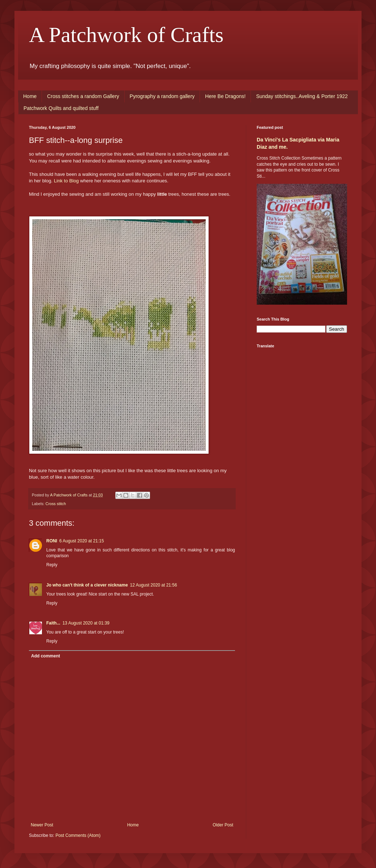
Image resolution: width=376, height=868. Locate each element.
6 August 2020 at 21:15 (82, 541)
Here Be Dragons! (225, 96)
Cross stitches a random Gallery (83, 96)
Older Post (223, 825)
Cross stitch (56, 504)
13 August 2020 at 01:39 (86, 623)
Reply (52, 565)
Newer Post (42, 825)
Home (30, 96)
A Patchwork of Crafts (126, 35)
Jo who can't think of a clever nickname (87, 585)
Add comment (46, 656)
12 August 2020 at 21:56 (154, 585)
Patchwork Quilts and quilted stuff (61, 108)
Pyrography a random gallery (162, 96)
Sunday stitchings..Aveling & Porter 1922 (302, 96)
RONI (52, 541)
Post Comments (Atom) (78, 835)
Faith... (53, 623)
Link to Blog (66, 181)
